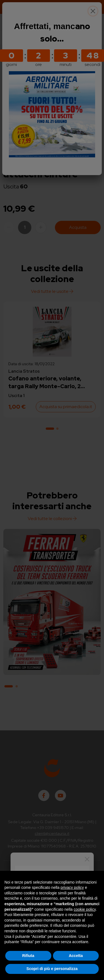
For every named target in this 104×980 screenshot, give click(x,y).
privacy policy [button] (72, 887)
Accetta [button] (76, 956)
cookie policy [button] (85, 909)
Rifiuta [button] (28, 956)
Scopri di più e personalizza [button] (52, 969)
